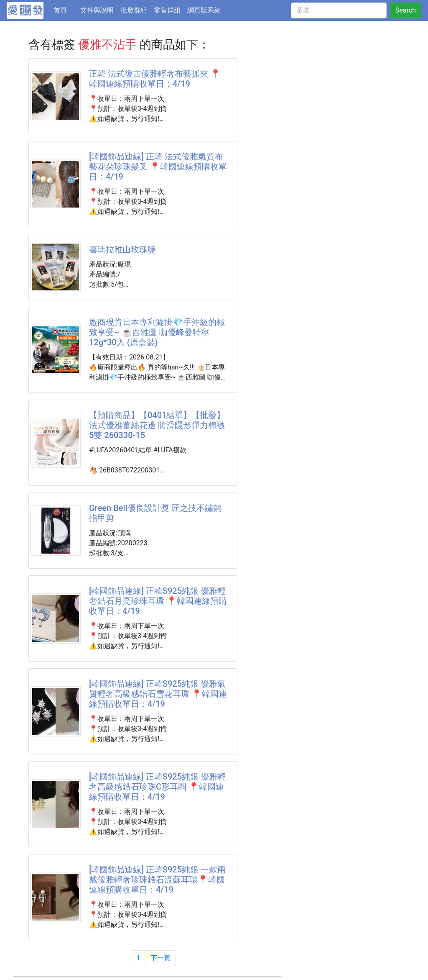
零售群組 (167, 10)
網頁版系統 (204, 10)
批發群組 (134, 10)
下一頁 (160, 958)
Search (406, 10)
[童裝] (339, 10)
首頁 (65, 10)
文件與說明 (97, 10)
